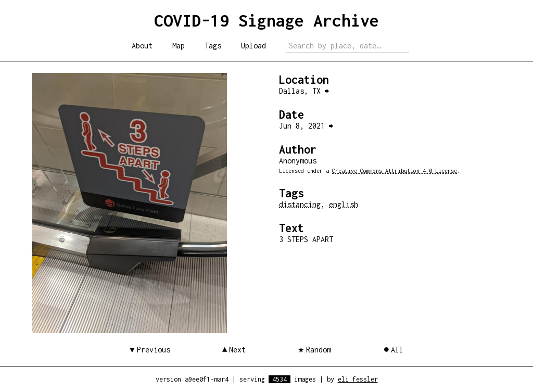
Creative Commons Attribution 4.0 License (395, 171)
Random (319, 350)
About (142, 46)
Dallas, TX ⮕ (304, 91)
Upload (253, 46)
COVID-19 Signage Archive (266, 20)
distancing (300, 204)
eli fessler (358, 379)
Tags (213, 46)
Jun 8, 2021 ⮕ (306, 126)
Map (179, 46)
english (344, 204)
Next (237, 350)
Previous (154, 350)
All (397, 350)
